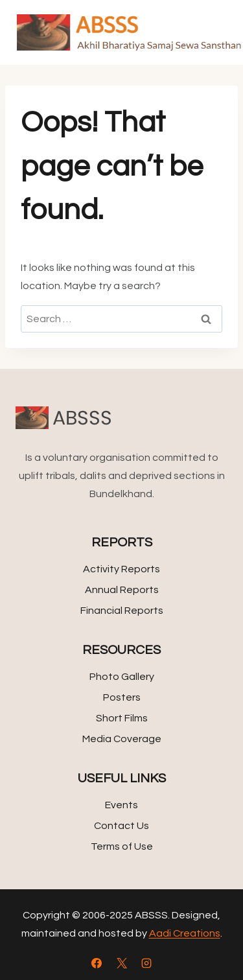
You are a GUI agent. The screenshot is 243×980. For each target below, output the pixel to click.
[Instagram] (146, 963)
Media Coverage (122, 739)
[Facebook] (97, 963)
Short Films (122, 718)
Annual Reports (122, 590)
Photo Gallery (122, 677)
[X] (122, 963)
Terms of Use (122, 846)
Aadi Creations (185, 933)
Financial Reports (122, 611)
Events (121, 805)
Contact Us (121, 826)
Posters (122, 697)
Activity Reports (121, 569)
